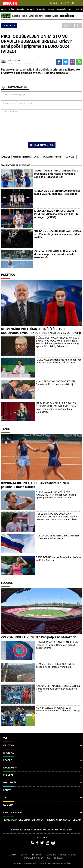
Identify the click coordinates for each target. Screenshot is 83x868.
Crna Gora (63, 820)
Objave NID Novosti (55, 858)
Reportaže (61, 9)
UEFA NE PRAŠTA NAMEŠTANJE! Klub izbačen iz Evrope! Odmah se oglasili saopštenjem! (57, 645)
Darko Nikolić (14, 61)
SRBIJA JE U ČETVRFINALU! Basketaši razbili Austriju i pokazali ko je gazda (57, 192)
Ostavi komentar (42, 145)
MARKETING (51, 855)
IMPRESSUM (37, 855)
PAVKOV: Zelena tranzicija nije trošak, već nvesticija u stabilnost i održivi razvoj (59, 361)
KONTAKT (24, 855)
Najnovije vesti (65, 830)
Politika (8, 275)
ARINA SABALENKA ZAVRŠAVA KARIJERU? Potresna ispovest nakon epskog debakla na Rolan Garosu (56, 495)
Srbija (51, 820)
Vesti (3, 9)
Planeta (51, 9)
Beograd (24, 820)
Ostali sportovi (36, 16)
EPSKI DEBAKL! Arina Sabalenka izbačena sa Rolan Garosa (58, 559)
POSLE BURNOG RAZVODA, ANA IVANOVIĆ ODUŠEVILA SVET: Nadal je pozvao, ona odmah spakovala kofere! (57, 517)
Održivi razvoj (43, 813)
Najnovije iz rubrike (15, 165)
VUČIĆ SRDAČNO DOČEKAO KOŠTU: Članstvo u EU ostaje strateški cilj (56, 383)
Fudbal (7, 583)
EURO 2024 (9, 26)
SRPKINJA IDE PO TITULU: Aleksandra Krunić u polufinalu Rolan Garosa (35, 485)
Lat (51, 3)
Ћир (55, 3)
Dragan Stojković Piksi (52, 157)
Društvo (11, 9)
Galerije (48, 830)
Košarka (16, 16)
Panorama (11, 820)
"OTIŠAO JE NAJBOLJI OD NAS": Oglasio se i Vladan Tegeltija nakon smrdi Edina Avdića (58, 234)
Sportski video (51, 16)
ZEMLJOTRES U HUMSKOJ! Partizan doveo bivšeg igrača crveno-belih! (56, 665)
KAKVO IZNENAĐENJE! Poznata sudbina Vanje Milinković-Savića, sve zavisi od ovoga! (58, 689)
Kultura (43, 805)
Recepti (30, 9)
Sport (71, 9)
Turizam (76, 820)
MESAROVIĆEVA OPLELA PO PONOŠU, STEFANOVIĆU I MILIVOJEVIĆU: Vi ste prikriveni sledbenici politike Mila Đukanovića (57, 408)
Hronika (21, 9)
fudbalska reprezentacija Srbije (26, 157)
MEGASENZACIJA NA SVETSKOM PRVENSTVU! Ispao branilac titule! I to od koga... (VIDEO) (56, 214)
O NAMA (12, 855)
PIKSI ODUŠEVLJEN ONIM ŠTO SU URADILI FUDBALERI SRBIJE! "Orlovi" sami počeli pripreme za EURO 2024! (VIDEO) (37, 44)
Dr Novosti (39, 820)
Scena (38, 830)
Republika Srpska (22, 830)
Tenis (25, 16)
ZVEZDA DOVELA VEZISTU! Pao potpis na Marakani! (38, 637)
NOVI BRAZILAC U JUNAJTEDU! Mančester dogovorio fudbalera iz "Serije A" (58, 711)
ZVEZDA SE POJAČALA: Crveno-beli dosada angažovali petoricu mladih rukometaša (55, 254)
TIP (77, 9)
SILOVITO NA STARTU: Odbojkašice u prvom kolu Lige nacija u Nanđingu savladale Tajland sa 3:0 (56, 174)
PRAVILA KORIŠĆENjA (34, 858)
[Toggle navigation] (79, 3)
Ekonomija (41, 9)
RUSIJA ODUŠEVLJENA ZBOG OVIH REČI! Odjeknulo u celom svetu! (58, 537)
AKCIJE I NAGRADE (68, 855)
